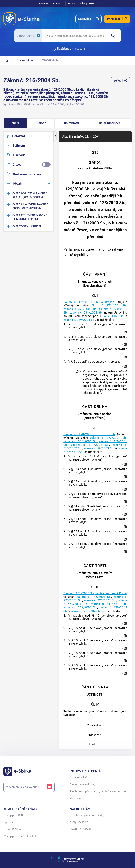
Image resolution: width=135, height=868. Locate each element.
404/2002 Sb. (114, 316)
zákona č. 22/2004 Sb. (86, 611)
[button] (15, 123)
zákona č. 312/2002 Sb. (80, 607)
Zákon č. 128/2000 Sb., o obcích (89, 434)
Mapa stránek (78, 799)
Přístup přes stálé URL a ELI (20, 836)
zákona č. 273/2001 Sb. (108, 305)
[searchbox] (75, 36)
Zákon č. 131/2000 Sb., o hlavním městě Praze (95, 593)
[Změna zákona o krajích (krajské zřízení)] (29, 195)
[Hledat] (115, 36)
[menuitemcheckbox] (28, 165)
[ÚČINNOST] (29, 226)
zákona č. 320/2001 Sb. (80, 309)
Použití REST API (13, 829)
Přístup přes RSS (13, 815)
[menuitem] (89, 19)
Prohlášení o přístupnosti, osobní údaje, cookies (98, 791)
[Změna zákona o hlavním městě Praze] (29, 217)
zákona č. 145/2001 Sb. (94, 597)
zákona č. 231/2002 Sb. (86, 312)
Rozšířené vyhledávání (68, 49)
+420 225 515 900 (81, 829)
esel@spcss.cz (79, 822)
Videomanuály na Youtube (29, 787)
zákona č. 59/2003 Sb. (99, 448)
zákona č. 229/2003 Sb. (79, 320)
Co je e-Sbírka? (79, 777)
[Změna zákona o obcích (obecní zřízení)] (29, 206)
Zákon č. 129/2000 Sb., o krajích (89, 302)
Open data (9, 822)
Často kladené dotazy (82, 784)
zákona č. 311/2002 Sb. (90, 445)
